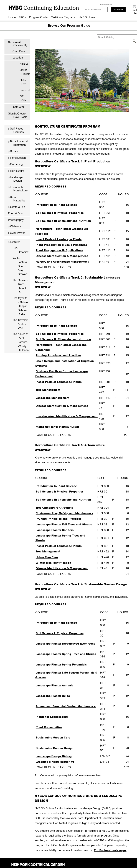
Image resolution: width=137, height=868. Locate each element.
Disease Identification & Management (62, 256)
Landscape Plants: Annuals (54, 685)
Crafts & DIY (17, 207)
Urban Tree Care (47, 557)
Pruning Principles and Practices (59, 355)
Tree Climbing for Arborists (54, 508)
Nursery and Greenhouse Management (62, 262)
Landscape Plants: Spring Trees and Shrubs (66, 654)
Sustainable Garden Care (53, 737)
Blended (23, 90)
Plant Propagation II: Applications (59, 250)
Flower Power (16, 233)
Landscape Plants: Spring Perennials (61, 665)
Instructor (18, 107)
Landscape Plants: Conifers (55, 530)
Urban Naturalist (16, 199)
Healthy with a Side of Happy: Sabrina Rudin (21, 306)
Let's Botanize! (21, 250)
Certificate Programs (63, 17)
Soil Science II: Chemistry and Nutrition (63, 221)
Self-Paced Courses (16, 130)
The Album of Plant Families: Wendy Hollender (21, 342)
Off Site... (22, 98)
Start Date (19, 51)
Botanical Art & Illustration (18, 143)
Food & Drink (16, 213)
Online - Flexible (23, 72)
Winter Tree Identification (53, 563)
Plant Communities (49, 727)
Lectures (14, 242)
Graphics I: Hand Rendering (55, 762)
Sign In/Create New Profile (18, 115)
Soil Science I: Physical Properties (60, 213)
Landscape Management (53, 398)
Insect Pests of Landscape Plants (59, 239)
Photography (16, 220)
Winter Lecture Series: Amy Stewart (20, 266)
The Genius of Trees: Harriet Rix (21, 286)
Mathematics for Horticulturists (57, 427)
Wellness (14, 226)
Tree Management (48, 390)
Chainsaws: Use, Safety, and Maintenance (64, 513)
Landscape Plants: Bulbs (53, 696)
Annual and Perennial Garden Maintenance (66, 706)
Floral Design (17, 158)
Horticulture (16, 171)
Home (12, 17)
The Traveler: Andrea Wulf (20, 324)
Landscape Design (16, 179)
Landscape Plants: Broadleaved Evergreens (65, 644)
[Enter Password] (96, 9)
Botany (13, 151)
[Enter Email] (111, 4)
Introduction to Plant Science (56, 205)
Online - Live (23, 82)
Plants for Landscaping (52, 717)
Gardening (15, 164)
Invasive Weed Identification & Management (67, 416)
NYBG (22, 64)
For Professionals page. (110, 850)
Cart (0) (135, 9)
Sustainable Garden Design (55, 748)
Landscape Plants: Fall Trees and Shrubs (64, 524)
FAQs (22, 17)
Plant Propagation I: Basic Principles (61, 245)
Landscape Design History (54, 756)
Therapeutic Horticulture (18, 189)
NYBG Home (87, 17)
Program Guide (38, 17)
